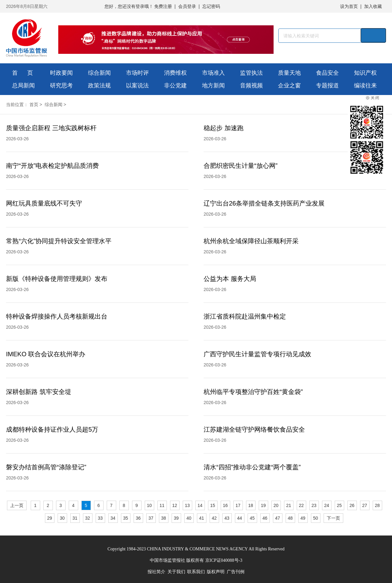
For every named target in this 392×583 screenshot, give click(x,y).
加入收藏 (373, 6)
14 (200, 505)
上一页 (17, 505)
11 (162, 505)
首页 (34, 105)
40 (189, 518)
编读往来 (365, 86)
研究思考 (61, 86)
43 (227, 518)
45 (252, 518)
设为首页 (349, 6)
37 (151, 518)
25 (339, 505)
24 (327, 505)
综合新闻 (99, 73)
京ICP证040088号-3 (224, 560)
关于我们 (176, 572)
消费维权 (175, 73)
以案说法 (137, 86)
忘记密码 (211, 6)
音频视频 (251, 86)
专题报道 (327, 86)
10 (149, 505)
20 (276, 505)
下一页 (333, 518)
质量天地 (289, 73)
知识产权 (365, 73)
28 (377, 505)
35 (126, 518)
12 (175, 505)
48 (290, 518)
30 (62, 518)
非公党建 (175, 86)
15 (213, 505)
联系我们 (196, 572)
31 (75, 518)
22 (301, 505)
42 (214, 518)
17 (238, 505)
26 (352, 505)
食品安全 (327, 73)
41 (202, 518)
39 (176, 518)
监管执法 (251, 73)
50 (316, 518)
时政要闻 (61, 73)
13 (187, 505)
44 (240, 518)
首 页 (22, 73)
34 (113, 518)
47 (278, 518)
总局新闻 (23, 86)
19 (263, 505)
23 (314, 505)
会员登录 (187, 6)
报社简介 (156, 572)
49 (303, 518)
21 (289, 505)
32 (88, 518)
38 (164, 518)
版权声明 (216, 572)
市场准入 (213, 73)
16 (225, 505)
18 (251, 505)
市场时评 (137, 73)
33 (100, 518)
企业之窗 (289, 86)
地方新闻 (213, 86)
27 (365, 505)
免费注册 (163, 6)
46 (265, 518)
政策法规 (99, 86)
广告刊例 (236, 572)
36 (138, 518)
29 (50, 518)
